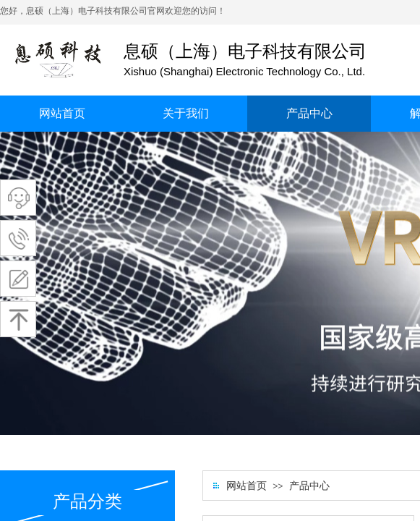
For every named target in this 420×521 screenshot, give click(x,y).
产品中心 (309, 113)
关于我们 (186, 113)
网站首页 (62, 113)
